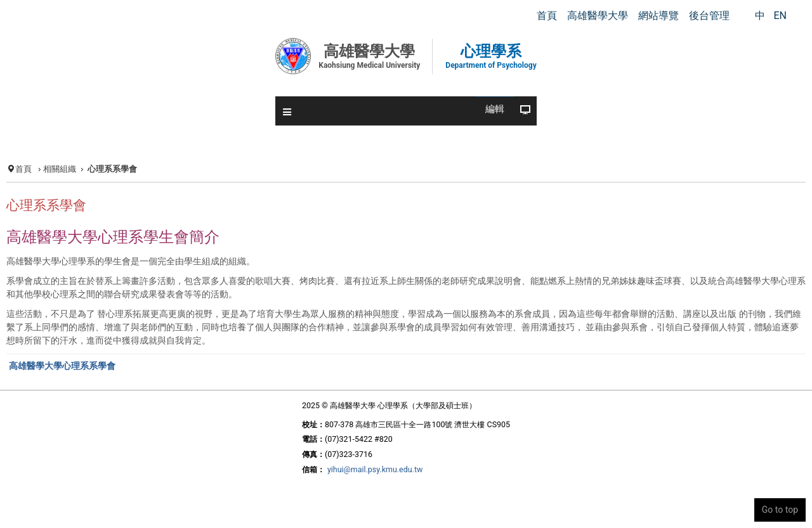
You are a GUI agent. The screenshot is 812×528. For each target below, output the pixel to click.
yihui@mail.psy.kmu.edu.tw (375, 469)
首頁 (23, 169)
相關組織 (60, 169)
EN (780, 16)
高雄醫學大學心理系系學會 (62, 366)
